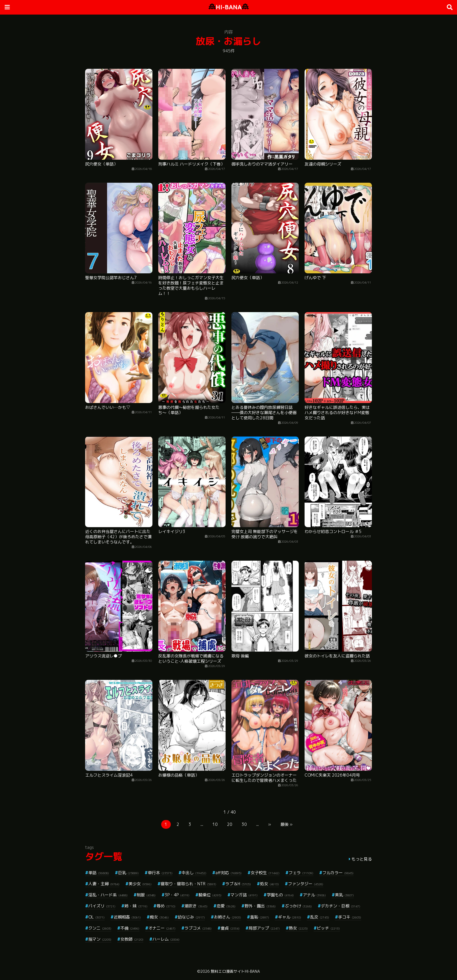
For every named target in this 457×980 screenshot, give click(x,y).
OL (96, 917)
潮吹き (196, 906)
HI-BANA (229, 7)
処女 (269, 884)
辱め (166, 906)
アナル (314, 895)
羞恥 (260, 917)
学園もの (280, 895)
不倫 (130, 928)
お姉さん (227, 917)
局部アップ (264, 928)
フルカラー (338, 873)
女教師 (132, 939)
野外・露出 (260, 906)
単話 (99, 873)
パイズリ (102, 906)
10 (215, 824)
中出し (194, 873)
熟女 (298, 928)
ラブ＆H (238, 884)
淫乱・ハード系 (108, 895)
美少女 (140, 884)
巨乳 (128, 873)
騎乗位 (210, 895)
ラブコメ (198, 928)
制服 (146, 895)
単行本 (160, 873)
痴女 (159, 917)
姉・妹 (136, 906)
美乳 (344, 895)
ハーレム (166, 939)
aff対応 (228, 873)
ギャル (290, 917)
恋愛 (226, 906)
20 (230, 824)
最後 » (286, 824)
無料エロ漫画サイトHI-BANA (235, 971)
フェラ (301, 873)
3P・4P (177, 895)
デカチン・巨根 (341, 906)
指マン (100, 939)
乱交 (320, 917)
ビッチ (328, 928)
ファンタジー (306, 884)
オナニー (162, 928)
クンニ (100, 928)
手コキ (350, 917)
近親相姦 (127, 917)
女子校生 (265, 873)
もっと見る (362, 859)
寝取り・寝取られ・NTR (188, 884)
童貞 (230, 928)
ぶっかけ (298, 906)
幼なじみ (191, 917)
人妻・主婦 (104, 884)
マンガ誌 (244, 895)
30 (244, 824)
